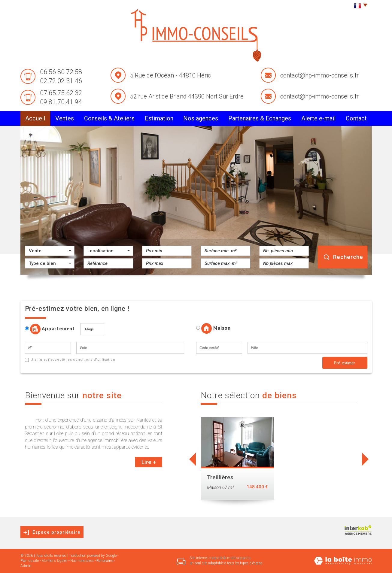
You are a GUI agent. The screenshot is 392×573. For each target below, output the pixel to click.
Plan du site (30, 561)
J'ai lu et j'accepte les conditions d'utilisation (72, 360)
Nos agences (201, 118)
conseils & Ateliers (109, 118)
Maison (213, 328)
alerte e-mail (318, 118)
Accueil (35, 118)
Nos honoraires (82, 561)
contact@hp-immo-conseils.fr (319, 75)
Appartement (52, 329)
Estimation (159, 118)
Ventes (65, 118)
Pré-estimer (345, 363)
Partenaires (105, 561)
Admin (26, 566)
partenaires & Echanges (260, 118)
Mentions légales (55, 561)
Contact (356, 118)
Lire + (149, 462)
